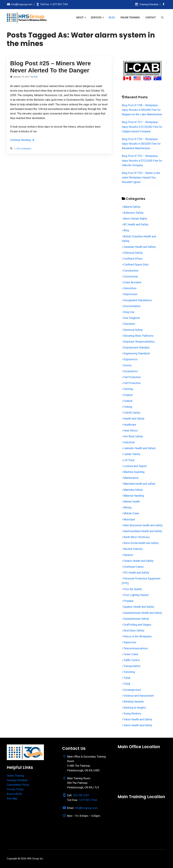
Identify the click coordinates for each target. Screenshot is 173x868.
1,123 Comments (23, 148)
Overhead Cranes (134, 567)
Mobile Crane (131, 513)
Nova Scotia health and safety (141, 543)
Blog (112, 18)
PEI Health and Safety (136, 573)
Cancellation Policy (18, 785)
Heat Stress (131, 431)
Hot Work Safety (133, 436)
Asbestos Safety (134, 213)
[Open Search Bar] (162, 18)
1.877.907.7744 (88, 800)
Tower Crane (131, 654)
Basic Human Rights (135, 219)
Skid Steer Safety (134, 631)
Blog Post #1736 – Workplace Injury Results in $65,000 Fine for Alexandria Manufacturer (141, 144)
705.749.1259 (81, 795)
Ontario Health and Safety (139, 561)
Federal (128, 395)
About (80, 18)
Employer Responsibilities (139, 342)
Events (128, 365)
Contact (151, 18)
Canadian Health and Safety (140, 247)
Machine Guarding (134, 472)
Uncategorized (132, 690)
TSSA (127, 678)
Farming (128, 389)
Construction (131, 271)
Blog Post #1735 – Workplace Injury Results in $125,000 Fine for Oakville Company (142, 161)
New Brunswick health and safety (143, 525)
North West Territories (137, 537)
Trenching (129, 672)
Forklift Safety (132, 413)
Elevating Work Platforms (139, 336)
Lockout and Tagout (135, 466)
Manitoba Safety (133, 490)
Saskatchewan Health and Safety (143, 613)
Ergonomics (131, 359)
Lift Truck (129, 460)
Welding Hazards (134, 702)
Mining (127, 507)
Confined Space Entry (136, 265)
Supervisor (130, 642)
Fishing (128, 407)
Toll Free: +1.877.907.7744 (54, 4)
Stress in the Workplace (138, 636)
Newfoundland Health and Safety (143, 531)
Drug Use (129, 312)
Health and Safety (134, 419)
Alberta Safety (132, 207)
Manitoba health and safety (139, 484)
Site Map (12, 799)
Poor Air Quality (133, 589)
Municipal (129, 519)
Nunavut (128, 555)
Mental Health (132, 502)
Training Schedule (149, 4)
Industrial (129, 442)
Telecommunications (136, 648)
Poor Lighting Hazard (136, 595)
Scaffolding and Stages (137, 625)
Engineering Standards (137, 353)
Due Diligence (132, 318)
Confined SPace (133, 259)
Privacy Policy (15, 789)
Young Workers (132, 714)
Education (129, 324)
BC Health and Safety (136, 224)
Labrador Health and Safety (140, 448)
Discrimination (132, 306)
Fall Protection (132, 377)
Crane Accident (132, 282)
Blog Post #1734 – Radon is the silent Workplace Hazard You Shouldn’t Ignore (141, 178)
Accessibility (14, 794)
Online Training (130, 18)
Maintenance (131, 478)
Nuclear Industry (133, 549)
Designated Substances (138, 300)
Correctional (131, 277)
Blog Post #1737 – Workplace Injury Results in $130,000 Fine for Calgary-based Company (142, 127)
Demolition (130, 288)
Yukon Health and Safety (138, 719)
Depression (130, 294)
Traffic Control (132, 660)
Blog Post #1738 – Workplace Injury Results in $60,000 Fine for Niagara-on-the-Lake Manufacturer (142, 110)
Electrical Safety (133, 330)
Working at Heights (135, 708)
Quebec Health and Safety (139, 607)
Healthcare (130, 425)
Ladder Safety (132, 454)
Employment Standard (136, 348)
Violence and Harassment (139, 696)
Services (96, 18)
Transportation (132, 666)
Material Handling (134, 496)
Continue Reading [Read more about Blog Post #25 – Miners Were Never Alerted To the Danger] (22, 140)
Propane (128, 601)
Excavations (131, 371)
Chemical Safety (133, 253)
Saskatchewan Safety (136, 619)
